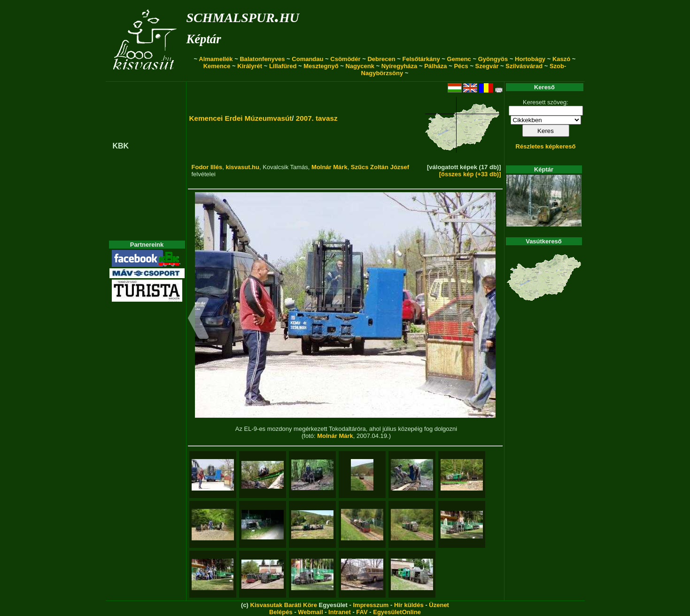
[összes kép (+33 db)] (470, 174)
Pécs (461, 66)
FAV (362, 612)
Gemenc (459, 59)
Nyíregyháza (399, 66)
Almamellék (216, 59)
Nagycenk (360, 66)
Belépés (281, 612)
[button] (198, 320)
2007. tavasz (317, 118)
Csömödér (345, 59)
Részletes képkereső (546, 146)
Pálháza (435, 66)
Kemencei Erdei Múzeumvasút (241, 118)
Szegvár (487, 66)
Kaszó (561, 59)
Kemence (217, 66)
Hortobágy (530, 59)
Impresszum (371, 605)
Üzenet (439, 605)
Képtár (204, 39)
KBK (121, 146)
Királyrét (250, 66)
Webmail (310, 612)
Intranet (340, 612)
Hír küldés (409, 605)
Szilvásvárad (524, 66)
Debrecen (381, 59)
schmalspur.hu (243, 16)
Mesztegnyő (321, 66)
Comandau (307, 59)
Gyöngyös (493, 59)
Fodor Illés (207, 167)
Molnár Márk (329, 167)
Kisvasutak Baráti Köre (284, 605)
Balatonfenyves (262, 59)
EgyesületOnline (397, 612)
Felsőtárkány (421, 59)
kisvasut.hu (242, 167)
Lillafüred (283, 66)
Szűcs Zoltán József (380, 167)
